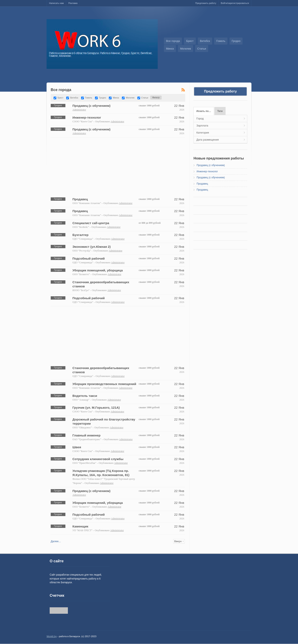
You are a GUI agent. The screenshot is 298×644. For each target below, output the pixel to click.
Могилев (186, 49)
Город (200, 118)
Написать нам (56, 3)
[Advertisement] (118, 166)
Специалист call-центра (91, 223)
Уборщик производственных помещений (104, 384)
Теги (220, 111)
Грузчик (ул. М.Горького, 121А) (96, 408)
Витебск (205, 41)
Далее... (56, 541)
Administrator (79, 110)
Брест (190, 41)
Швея (77, 447)
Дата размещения (208, 140)
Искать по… (204, 111)
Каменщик (80, 526)
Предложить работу (206, 3)
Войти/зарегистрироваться (235, 3)
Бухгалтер (80, 235)
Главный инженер (87, 435)
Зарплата (202, 126)
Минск (170, 49)
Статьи (202, 49)
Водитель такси (85, 396)
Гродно (236, 41)
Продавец (80, 199)
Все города (173, 41)
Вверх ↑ (179, 541)
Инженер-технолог (87, 117)
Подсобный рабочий (89, 258)
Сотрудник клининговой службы (98, 459)
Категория (203, 133)
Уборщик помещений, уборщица (98, 270)
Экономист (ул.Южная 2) (92, 247)
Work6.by (52, 636)
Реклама (73, 3)
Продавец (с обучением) (91, 106)
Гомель (221, 41)
